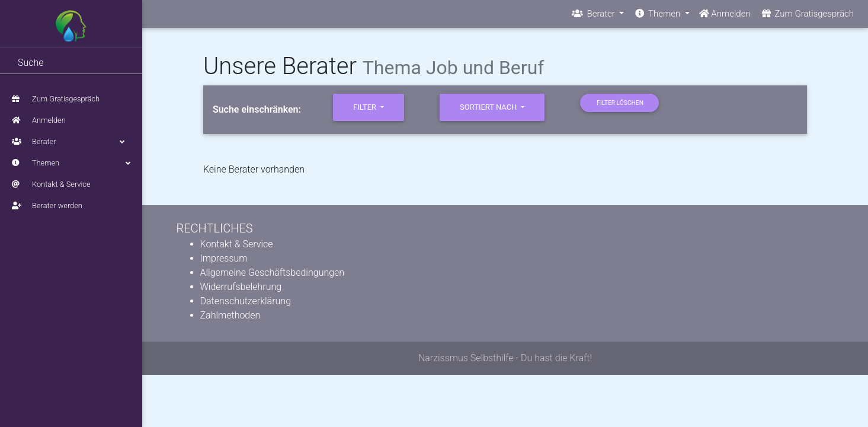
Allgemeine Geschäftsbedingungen (273, 273)
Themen (71, 163)
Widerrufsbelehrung (241, 287)
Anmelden (39, 120)
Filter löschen (619, 103)
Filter (366, 107)
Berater (71, 142)
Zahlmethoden (230, 315)
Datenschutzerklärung (246, 301)
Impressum (224, 258)
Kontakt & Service (51, 184)
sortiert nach (489, 107)
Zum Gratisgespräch (56, 99)
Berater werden (47, 205)
